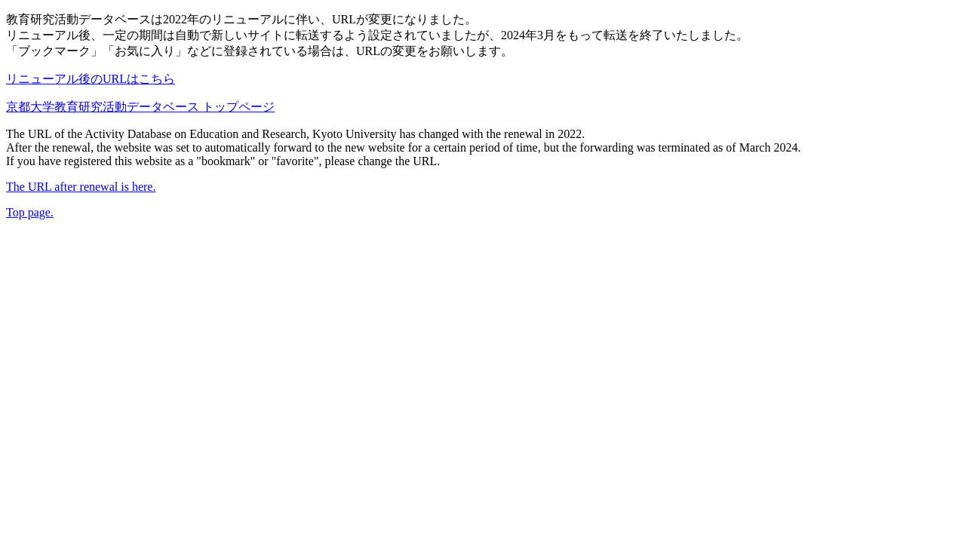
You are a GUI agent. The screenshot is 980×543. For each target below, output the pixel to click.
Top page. (30, 212)
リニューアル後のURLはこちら (91, 79)
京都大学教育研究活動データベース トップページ (140, 107)
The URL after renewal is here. (81, 187)
